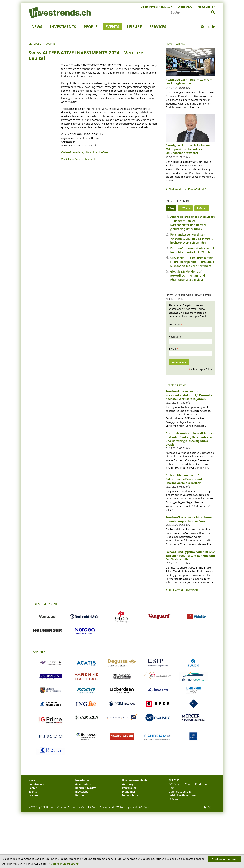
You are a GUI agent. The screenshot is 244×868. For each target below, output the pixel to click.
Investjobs (82, 792)
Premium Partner (46, 604)
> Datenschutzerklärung (64, 864)
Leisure (134, 27)
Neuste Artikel (176, 385)
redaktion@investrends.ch (185, 795)
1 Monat (202, 208)
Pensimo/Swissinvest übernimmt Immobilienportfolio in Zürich (189, 519)
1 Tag (171, 208)
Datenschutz (130, 795)
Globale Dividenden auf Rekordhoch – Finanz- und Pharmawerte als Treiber (188, 275)
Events (112, 27)
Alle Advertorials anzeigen (188, 189)
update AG (136, 807)
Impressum (129, 788)
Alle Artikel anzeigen (183, 590)
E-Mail (174, 348)
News (37, 27)
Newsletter (206, 7)
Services (158, 27)
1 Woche (185, 208)
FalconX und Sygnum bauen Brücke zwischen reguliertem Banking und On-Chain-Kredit (190, 556)
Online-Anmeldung (72, 152)
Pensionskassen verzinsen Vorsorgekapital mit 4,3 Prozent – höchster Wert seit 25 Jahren (192, 238)
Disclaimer (129, 792)
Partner (39, 651)
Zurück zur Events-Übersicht (78, 159)
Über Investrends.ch (157, 7)
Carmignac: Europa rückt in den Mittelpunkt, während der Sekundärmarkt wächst (188, 149)
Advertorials (175, 44)
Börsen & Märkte (86, 788)
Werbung (185, 7)
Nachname (176, 336)
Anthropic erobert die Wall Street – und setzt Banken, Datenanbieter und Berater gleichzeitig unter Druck (190, 439)
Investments (63, 27)
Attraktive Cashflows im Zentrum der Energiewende (189, 82)
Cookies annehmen (224, 859)
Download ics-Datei (98, 152)
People (91, 27)
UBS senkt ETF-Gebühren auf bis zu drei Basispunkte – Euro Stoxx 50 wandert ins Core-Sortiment (192, 262)
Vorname (175, 324)
